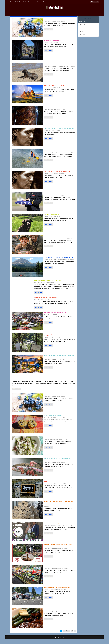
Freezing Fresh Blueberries (52, 399)
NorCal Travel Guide (21, 2)
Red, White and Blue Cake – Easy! (53, 24)
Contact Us (46, 2)
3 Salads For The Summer (51, 442)
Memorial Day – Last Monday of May (55, 198)
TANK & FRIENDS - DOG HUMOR (63, 72)
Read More (49, 34)
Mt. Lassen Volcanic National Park (63, 265)
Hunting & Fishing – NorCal (86, 33)
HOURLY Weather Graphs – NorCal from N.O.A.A (47, 303)
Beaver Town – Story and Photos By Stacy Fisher (48, 286)
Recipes (58, 27)
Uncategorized (49, 305)
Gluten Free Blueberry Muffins (53, 421)
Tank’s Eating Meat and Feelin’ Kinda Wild (56, 69)
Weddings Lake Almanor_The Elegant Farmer (57, 528)
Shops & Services (60, 554)
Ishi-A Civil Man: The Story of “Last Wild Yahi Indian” (59, 134)
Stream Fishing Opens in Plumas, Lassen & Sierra (58, 241)
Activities (61, 48)
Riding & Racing (84, 40)
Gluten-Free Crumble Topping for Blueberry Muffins (28, 382)
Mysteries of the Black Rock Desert (54, 91)
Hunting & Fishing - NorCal (62, 244)
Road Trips (59, 93)
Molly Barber (50, 48)
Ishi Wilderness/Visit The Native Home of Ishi (57, 177)
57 (72, 636)
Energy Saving (60, 365)
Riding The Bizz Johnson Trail (53, 46)
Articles (39, 2)
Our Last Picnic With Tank (52, 220)
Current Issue (32, 2)
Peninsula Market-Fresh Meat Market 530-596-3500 (58, 614)
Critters (58, 222)
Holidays (58, 201)
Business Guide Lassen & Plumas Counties (65, 511)
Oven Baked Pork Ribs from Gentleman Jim (56, 112)
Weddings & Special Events (62, 531)
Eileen (49, 27)
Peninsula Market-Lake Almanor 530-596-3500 (57, 593)
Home (12, 2)
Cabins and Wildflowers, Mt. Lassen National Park (59, 263)
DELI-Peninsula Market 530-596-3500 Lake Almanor (58, 571)
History (58, 136)
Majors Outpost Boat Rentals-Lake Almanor (57, 155)
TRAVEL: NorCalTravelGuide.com (63, 158)
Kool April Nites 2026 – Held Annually (55, 318)
